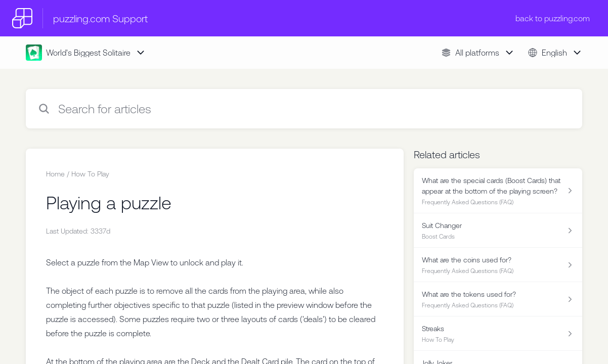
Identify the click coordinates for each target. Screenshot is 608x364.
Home (55, 174)
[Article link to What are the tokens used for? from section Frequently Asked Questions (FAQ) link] (498, 299)
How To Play (90, 174)
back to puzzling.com (553, 18)
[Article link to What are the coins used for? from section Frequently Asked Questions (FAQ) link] (498, 265)
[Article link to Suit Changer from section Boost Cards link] (498, 231)
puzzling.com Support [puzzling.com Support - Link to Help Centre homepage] (100, 18)
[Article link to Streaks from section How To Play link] (498, 334)
